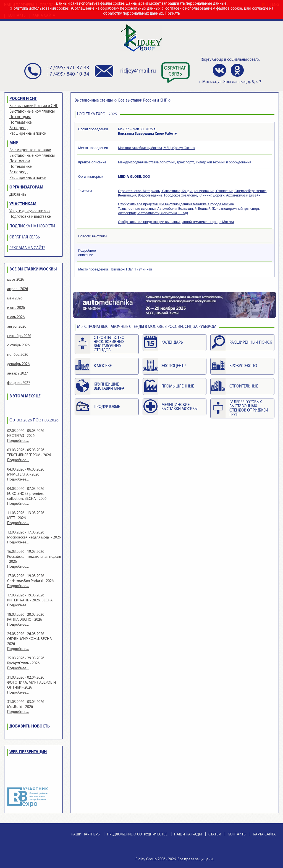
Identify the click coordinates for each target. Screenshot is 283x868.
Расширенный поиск (28, 134)
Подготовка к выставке (30, 217)
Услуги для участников (30, 211)
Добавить (18, 195)
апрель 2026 (18, 289)
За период (19, 128)
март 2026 (16, 280)
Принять (172, 14)
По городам (20, 117)
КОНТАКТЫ (237, 834)
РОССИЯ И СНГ (23, 99)
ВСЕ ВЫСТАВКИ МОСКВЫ (33, 270)
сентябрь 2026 (19, 336)
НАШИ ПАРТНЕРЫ (86, 834)
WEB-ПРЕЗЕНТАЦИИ (28, 752)
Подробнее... (18, 441)
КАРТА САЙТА (264, 834)
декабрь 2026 (18, 364)
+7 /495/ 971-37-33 (68, 68)
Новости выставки (92, 236)
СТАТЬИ (215, 834)
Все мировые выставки (30, 150)
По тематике (21, 123)
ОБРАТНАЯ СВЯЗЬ (25, 237)
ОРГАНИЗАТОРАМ (26, 188)
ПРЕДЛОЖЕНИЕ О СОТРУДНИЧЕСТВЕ (137, 834)
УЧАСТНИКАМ (23, 204)
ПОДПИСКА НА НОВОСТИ (32, 226)
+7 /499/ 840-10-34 (68, 74)
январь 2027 (18, 374)
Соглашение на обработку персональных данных (116, 9)
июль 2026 (16, 317)
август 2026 (17, 327)
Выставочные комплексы (32, 112)
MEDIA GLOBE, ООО (134, 177)
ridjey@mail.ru (138, 71)
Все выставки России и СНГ (34, 106)
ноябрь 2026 (18, 355)
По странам (20, 161)
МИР (14, 143)
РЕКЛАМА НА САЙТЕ (27, 248)
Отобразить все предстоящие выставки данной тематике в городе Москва (176, 204)
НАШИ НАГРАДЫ (188, 834)
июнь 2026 (16, 308)
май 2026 (15, 298)
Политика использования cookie (40, 9)
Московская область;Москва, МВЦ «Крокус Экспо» (156, 148)
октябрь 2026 (18, 345)
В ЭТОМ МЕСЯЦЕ (25, 396)
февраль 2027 (19, 383)
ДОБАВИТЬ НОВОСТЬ (30, 727)
